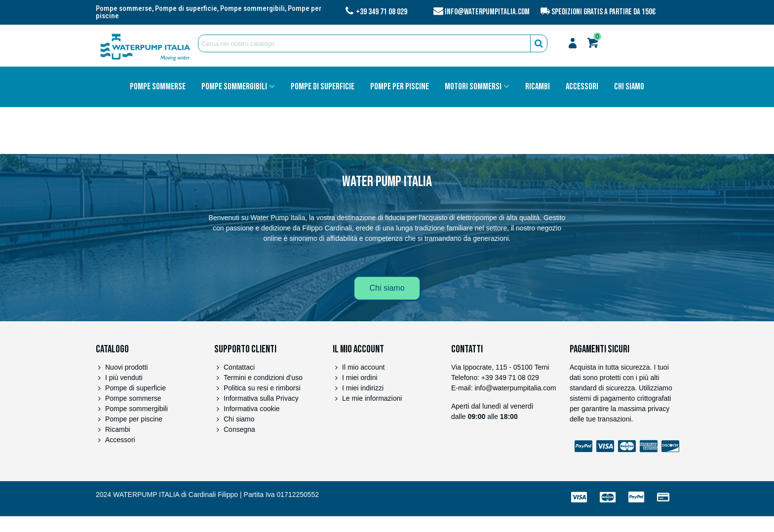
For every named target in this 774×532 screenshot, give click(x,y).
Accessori (582, 87)
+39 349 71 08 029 (382, 12)
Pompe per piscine (400, 87)
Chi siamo (629, 87)
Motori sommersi (473, 87)
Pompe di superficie (323, 87)
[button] (387, 288)
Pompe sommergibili (234, 87)
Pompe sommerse (158, 87)
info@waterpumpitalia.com (487, 12)
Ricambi (538, 87)
